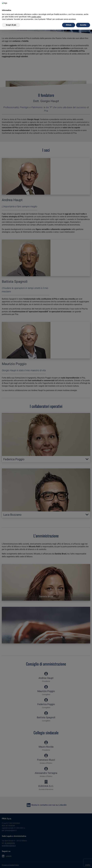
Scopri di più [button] (11, 20)
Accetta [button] (83, 20)
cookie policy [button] (36, 12)
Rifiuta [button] (69, 20)
